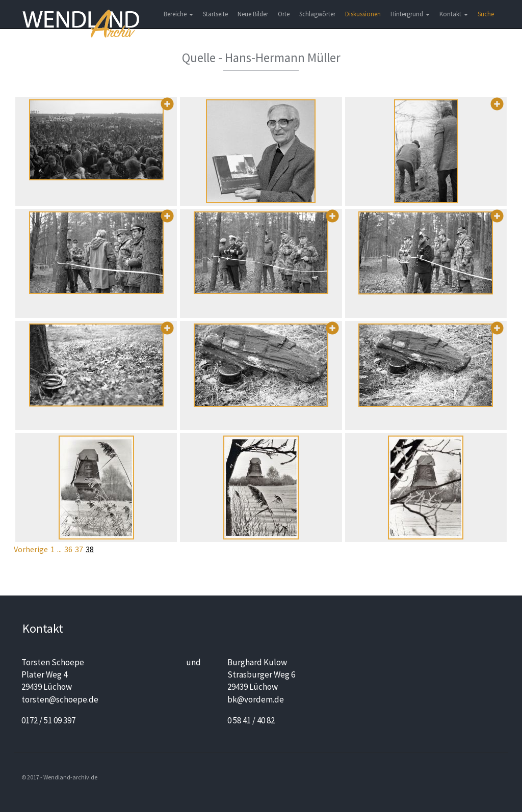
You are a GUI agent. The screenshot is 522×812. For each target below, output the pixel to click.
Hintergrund (410, 14)
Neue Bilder (253, 14)
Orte (284, 14)
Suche (486, 14)
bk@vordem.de (256, 699)
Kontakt (454, 14)
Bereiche (178, 14)
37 (79, 549)
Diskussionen (363, 14)
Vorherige (31, 549)
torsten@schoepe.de (60, 699)
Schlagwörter (317, 14)
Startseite (215, 14)
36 (68, 549)
